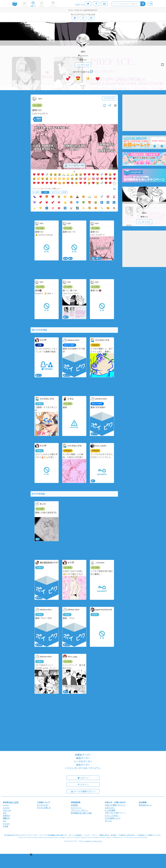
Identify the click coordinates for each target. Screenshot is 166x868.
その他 (64, 192)
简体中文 (6, 816)
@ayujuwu (84, 56)
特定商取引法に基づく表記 (81, 813)
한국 (5, 813)
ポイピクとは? (43, 805)
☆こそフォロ (83, 65)
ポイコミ (108, 821)
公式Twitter (110, 808)
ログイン (83, 778)
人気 (45, 192)
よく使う (36, 192)
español (6, 808)
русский (6, 824)
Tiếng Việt (7, 810)
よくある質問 (110, 810)
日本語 (6, 826)
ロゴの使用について (113, 818)
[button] (31, 855)
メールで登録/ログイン (83, 791)
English (6, 805)
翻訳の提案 (14, 802)
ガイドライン (76, 808)
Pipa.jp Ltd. (98, 841)
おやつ (54, 192)
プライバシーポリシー (80, 810)
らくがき (37, 105)
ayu (83, 51)
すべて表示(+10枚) (74, 165)
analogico (88, 841)
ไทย (4, 821)
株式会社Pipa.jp (145, 805)
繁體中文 (6, 818)
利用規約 (74, 805)
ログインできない (112, 816)
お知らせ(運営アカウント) (115, 805)
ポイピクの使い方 (44, 808)
